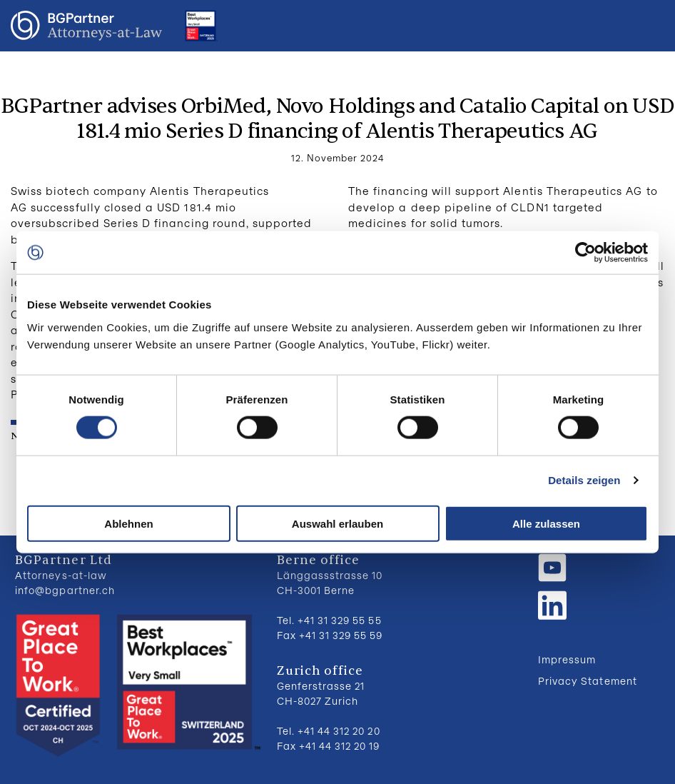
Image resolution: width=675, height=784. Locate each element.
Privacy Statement (588, 681)
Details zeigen (584, 480)
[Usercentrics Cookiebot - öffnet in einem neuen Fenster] (585, 253)
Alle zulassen (546, 523)
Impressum (567, 659)
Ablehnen (128, 523)
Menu (650, 26)
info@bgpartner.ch (65, 590)
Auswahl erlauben (337, 523)
